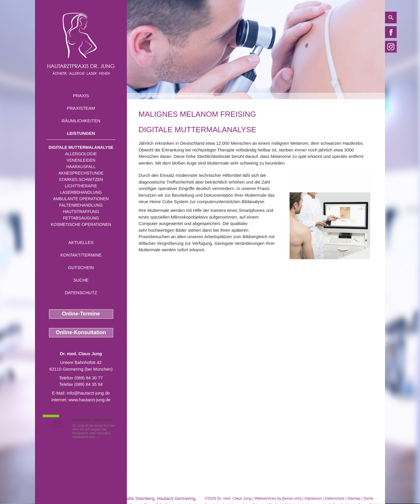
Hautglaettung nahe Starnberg (125, 498)
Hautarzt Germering (176, 498)
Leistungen (81, 133)
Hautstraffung (81, 212)
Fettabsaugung (81, 218)
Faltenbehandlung (81, 205)
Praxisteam (81, 108)
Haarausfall (81, 167)
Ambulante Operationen (81, 199)
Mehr (103, 437)
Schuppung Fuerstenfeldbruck (64, 498)
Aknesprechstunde (81, 173)
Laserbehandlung (81, 192)
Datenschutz (81, 293)
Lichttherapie (81, 186)
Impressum (313, 498)
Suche (81, 280)
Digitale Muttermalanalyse (81, 147)
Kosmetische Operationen (81, 224)
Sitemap (354, 498)
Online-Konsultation (81, 332)
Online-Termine (81, 314)
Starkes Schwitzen (81, 179)
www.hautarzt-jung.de (90, 400)
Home (143, 96)
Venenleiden (81, 160)
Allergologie (81, 154)
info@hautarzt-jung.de (88, 393)
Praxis (81, 96)
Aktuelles (81, 242)
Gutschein (81, 267)
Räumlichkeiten (81, 121)
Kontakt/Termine (81, 255)
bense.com (292, 498)
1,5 (57, 423)
